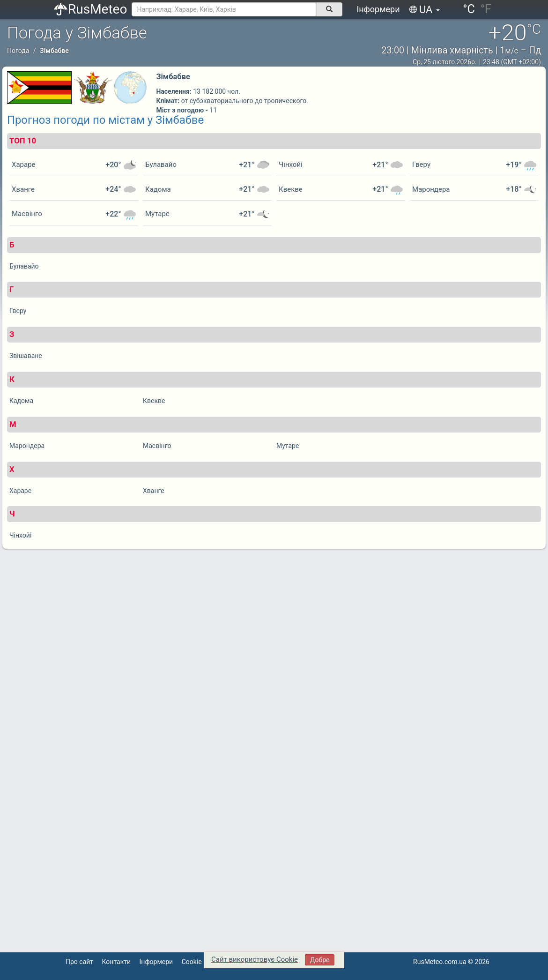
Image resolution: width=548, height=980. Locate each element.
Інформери (378, 9)
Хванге (23, 189)
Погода (18, 51)
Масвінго (27, 214)
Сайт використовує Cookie (255, 959)
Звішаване (26, 356)
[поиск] (329, 9)
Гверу (421, 165)
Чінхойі (291, 165)
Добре (320, 960)
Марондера (431, 189)
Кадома (158, 189)
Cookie (192, 962)
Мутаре (157, 214)
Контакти (117, 962)
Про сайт (79, 962)
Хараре (24, 165)
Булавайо (161, 165)
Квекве (291, 189)
